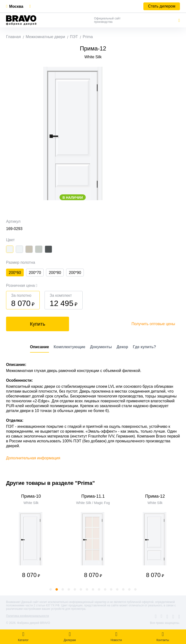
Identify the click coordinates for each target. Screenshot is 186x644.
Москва (16, 6)
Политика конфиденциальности (27, 616)
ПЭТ (74, 37)
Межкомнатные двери (45, 37)
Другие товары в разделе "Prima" (50, 483)
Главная (13, 37)
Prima (88, 37)
